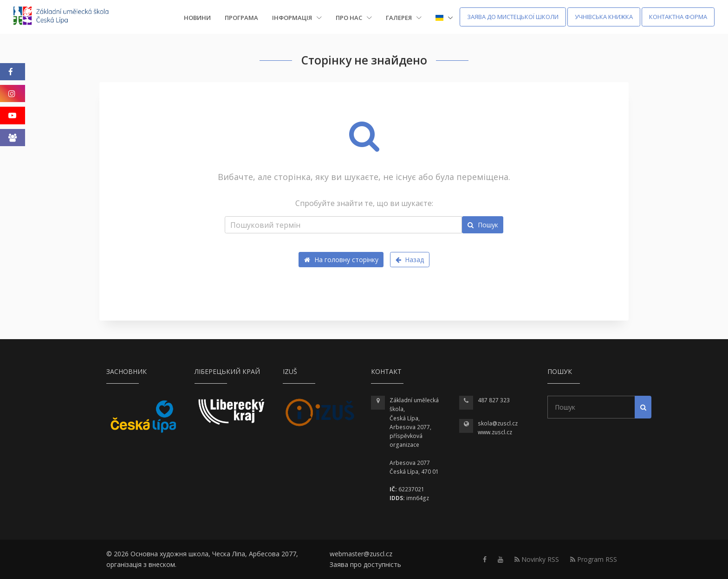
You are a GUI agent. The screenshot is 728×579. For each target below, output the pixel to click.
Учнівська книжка (604, 17)
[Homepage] (67, 17)
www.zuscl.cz (495, 432)
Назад (410, 260)
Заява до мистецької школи (513, 17)
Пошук (483, 225)
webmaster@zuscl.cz (361, 554)
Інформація (297, 18)
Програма (241, 18)
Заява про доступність (365, 564)
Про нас (354, 18)
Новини (197, 18)
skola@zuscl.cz (498, 423)
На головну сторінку (341, 260)
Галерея (404, 18)
